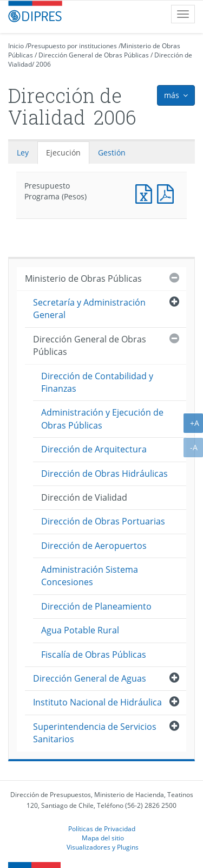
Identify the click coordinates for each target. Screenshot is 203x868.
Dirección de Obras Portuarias (103, 521)
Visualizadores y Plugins (103, 847)
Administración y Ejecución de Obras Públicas (102, 419)
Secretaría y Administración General (89, 309)
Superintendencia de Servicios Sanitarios (95, 733)
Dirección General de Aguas (90, 678)
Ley (23, 153)
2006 (43, 64)
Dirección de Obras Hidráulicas (104, 474)
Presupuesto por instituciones (72, 46)
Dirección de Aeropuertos (94, 546)
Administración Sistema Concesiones (90, 576)
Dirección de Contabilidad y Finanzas (97, 382)
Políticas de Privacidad (102, 828)
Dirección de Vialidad (84, 497)
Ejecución (63, 153)
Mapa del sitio (103, 838)
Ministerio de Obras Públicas (83, 278)
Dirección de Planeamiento (96, 606)
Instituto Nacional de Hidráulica (97, 702)
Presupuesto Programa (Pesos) (146, 193)
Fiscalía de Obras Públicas (94, 655)
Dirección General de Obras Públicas (94, 55)
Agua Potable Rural (80, 630)
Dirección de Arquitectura (94, 449)
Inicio (16, 46)
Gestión (112, 153)
